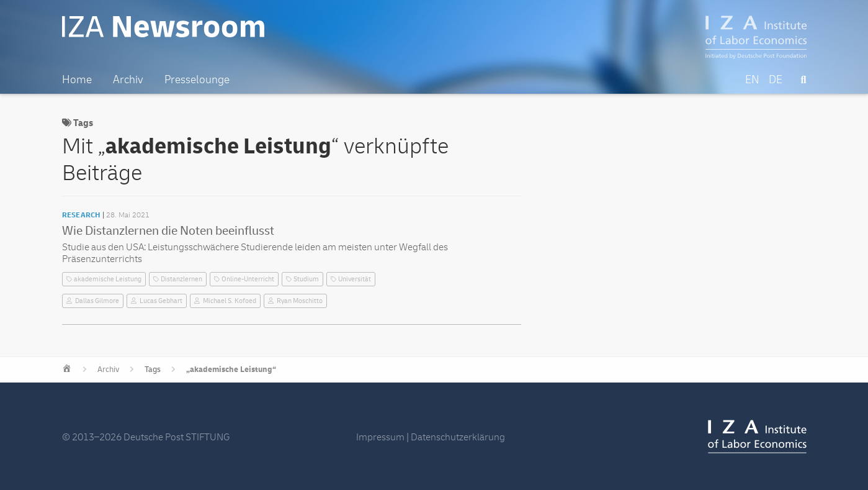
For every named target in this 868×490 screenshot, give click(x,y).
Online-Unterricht (248, 279)
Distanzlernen (181, 279)
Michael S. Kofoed (230, 301)
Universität (355, 279)
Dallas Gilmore (97, 301)
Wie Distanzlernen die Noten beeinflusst (168, 231)
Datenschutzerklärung (458, 437)
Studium (306, 279)
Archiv (108, 370)
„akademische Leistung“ (231, 370)
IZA (757, 437)
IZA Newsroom (163, 27)
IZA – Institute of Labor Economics (756, 37)
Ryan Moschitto (300, 301)
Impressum (380, 437)
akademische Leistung (108, 279)
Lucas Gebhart (161, 301)
